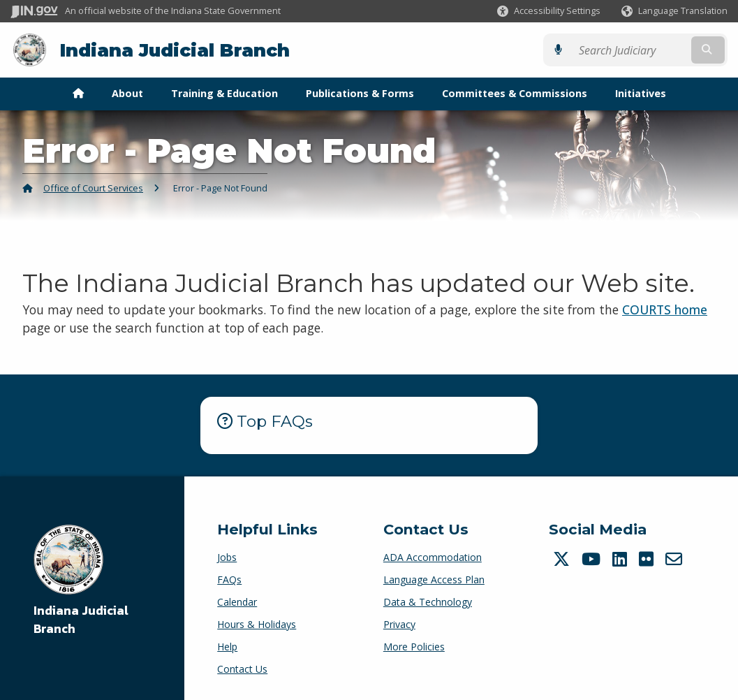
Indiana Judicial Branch (175, 50)
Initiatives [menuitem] (641, 93)
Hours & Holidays (257, 624)
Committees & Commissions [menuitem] (515, 93)
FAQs (229, 579)
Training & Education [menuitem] (224, 93)
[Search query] (641, 50)
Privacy (399, 624)
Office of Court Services (93, 188)
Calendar (237, 602)
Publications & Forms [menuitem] (360, 93)
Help (227, 647)
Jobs (227, 557)
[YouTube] (593, 559)
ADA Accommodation (433, 557)
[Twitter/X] (563, 559)
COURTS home (665, 309)
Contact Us (242, 669)
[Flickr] (648, 559)
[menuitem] (78, 94)
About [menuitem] (127, 93)
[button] (549, 11)
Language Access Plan (434, 579)
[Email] (676, 559)
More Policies (414, 647)
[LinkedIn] (621, 559)
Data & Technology (428, 602)
